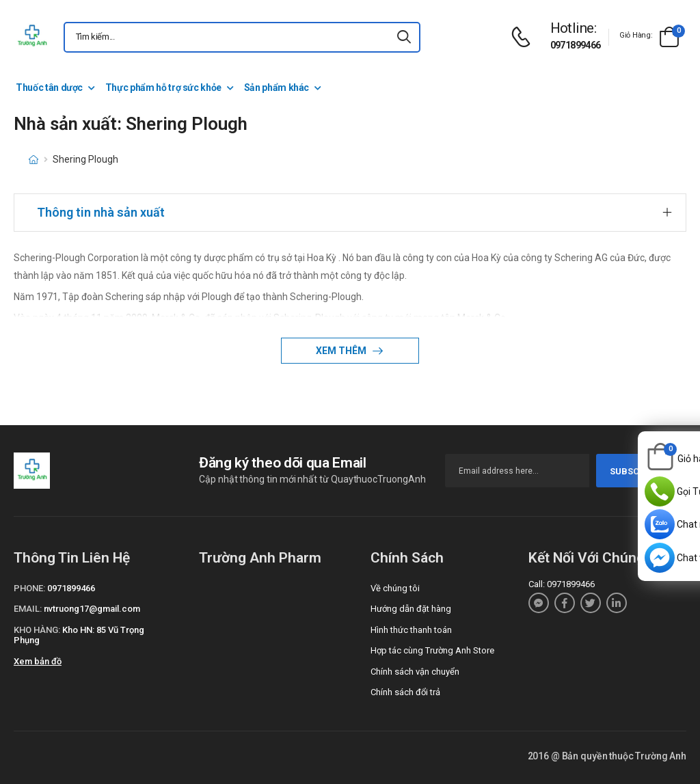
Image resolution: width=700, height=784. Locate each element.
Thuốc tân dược (49, 87)
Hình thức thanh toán (411, 630)
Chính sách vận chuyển (415, 672)
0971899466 (576, 45)
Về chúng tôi (395, 588)
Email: (28, 609)
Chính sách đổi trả (405, 692)
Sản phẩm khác (277, 87)
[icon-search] (404, 37)
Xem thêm (342, 351)
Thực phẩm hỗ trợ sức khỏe (163, 87)
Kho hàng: (37, 630)
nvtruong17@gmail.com (92, 609)
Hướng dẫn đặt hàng (411, 609)
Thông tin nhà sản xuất (101, 212)
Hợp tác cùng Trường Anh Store (432, 650)
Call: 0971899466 (562, 584)
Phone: (29, 588)
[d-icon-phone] (524, 37)
